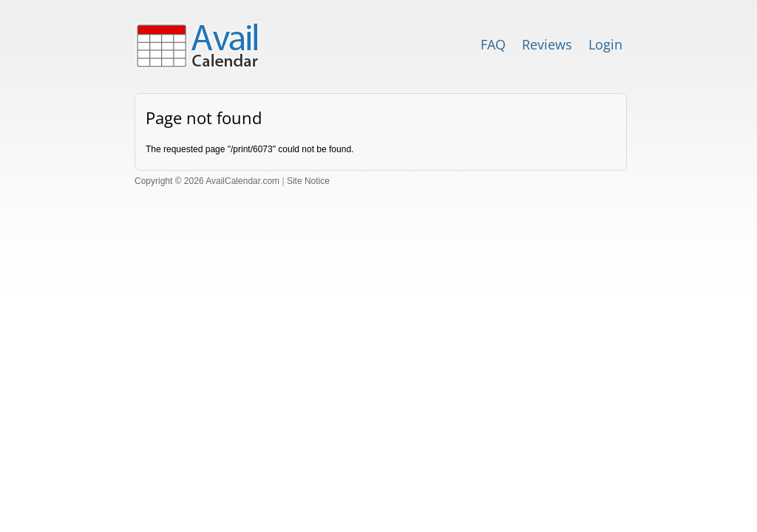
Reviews (547, 44)
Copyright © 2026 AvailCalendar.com (207, 181)
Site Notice (308, 181)
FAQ (493, 44)
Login (605, 44)
